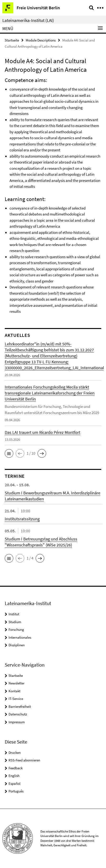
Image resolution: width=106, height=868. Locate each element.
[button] (9, 453)
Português (16, 791)
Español (14, 783)
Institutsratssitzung (22, 519)
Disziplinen (17, 645)
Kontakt (14, 691)
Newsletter (17, 683)
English (14, 776)
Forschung (16, 629)
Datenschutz (18, 714)
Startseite (12, 40)
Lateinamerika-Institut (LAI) (28, 20)
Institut (14, 614)
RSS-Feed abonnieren (24, 760)
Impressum (17, 722)
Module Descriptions (41, 40)
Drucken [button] (15, 752)
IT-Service (16, 699)
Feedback (16, 768)
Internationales (20, 637)
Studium (15, 622)
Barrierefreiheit (20, 706)
